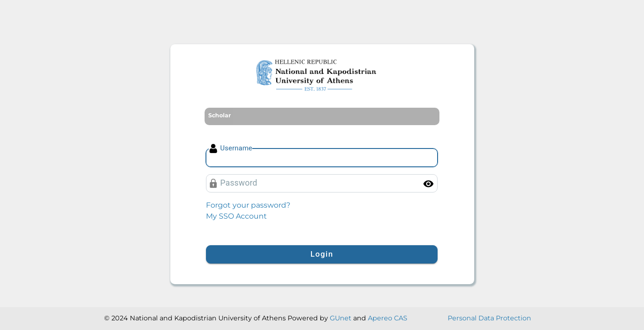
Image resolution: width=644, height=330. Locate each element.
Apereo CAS (388, 318)
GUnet (341, 318)
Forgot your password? (248, 205)
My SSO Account (236, 216)
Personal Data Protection (489, 318)
